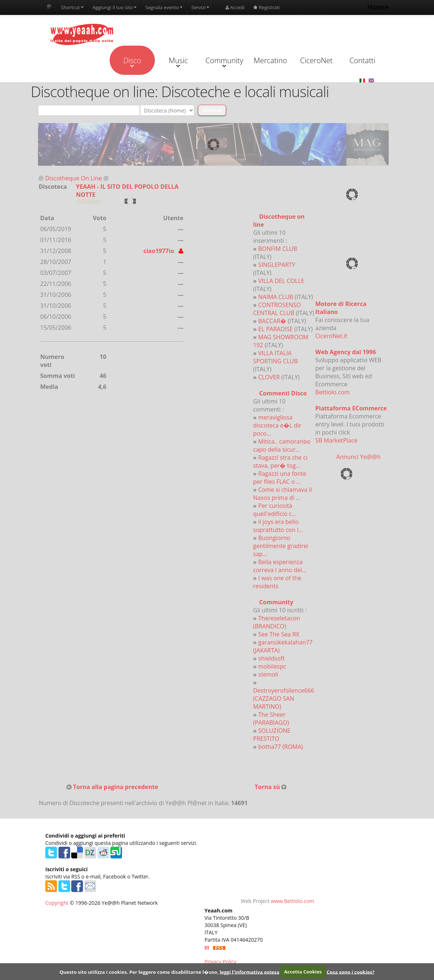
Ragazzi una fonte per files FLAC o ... (280, 478)
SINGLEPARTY (277, 265)
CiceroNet (316, 60)
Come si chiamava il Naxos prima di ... (283, 494)
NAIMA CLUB (276, 297)
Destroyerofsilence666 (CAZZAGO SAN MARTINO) (284, 698)
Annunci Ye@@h (358, 457)
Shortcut (72, 7)
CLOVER (269, 377)
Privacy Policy (220, 962)
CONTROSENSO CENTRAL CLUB (277, 309)
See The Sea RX (279, 634)
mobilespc (272, 666)
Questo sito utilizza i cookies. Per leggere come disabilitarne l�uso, (139, 972)
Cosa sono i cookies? (351, 972)
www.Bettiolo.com (292, 901)
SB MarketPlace (336, 440)
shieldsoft (272, 658)
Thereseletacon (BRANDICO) (277, 622)
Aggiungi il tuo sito (115, 7)
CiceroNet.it (331, 336)
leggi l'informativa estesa (249, 972)
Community (224, 61)
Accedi (235, 7)
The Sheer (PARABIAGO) (271, 719)
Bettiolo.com (332, 392)
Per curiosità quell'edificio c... (275, 510)
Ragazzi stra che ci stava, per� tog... (280, 462)
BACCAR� (272, 321)
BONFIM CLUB (278, 249)
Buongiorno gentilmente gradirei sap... (281, 546)
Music (178, 61)
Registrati (266, 7)
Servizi (200, 7)
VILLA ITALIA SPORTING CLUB (275, 357)
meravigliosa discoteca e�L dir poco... (277, 425)
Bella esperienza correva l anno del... (280, 566)
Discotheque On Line (74, 178)
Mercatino (271, 60)
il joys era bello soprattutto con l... (278, 526)
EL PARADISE (276, 329)
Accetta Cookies (303, 972)
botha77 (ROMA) (281, 747)
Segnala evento (164, 7)
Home (378, 7)
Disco (132, 61)
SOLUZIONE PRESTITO (272, 735)
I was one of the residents (277, 582)
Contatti (362, 60)
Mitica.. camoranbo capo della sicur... (282, 445)
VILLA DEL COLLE (281, 281)
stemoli (268, 674)
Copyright (57, 903)
